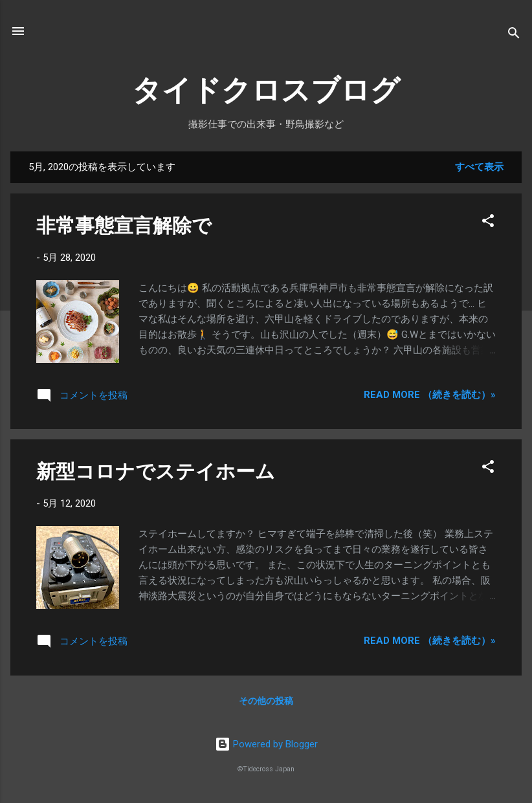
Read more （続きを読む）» (430, 395)
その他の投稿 (266, 701)
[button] (488, 223)
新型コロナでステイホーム (156, 471)
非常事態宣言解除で (124, 225)
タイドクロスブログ (266, 90)
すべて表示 (479, 167)
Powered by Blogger (266, 744)
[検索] (514, 35)
